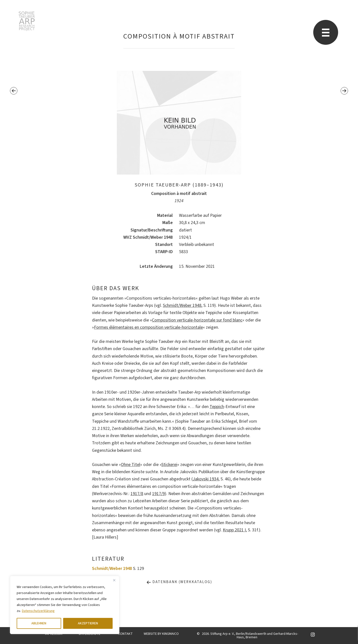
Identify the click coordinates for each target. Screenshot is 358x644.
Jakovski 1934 (206, 479)
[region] (65, 605)
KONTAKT (125, 634)
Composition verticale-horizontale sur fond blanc (197, 320)
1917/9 (158, 494)
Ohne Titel (131, 465)
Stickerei (169, 465)
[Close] (114, 580)
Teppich (217, 407)
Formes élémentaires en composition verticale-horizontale (148, 327)
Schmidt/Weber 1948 (182, 305)
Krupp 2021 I (234, 530)
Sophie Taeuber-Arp (27, 21)
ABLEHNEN (39, 623)
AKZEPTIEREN (88, 623)
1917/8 (137, 494)
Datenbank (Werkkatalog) (179, 582)
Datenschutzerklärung (38, 611)
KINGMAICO (170, 634)
